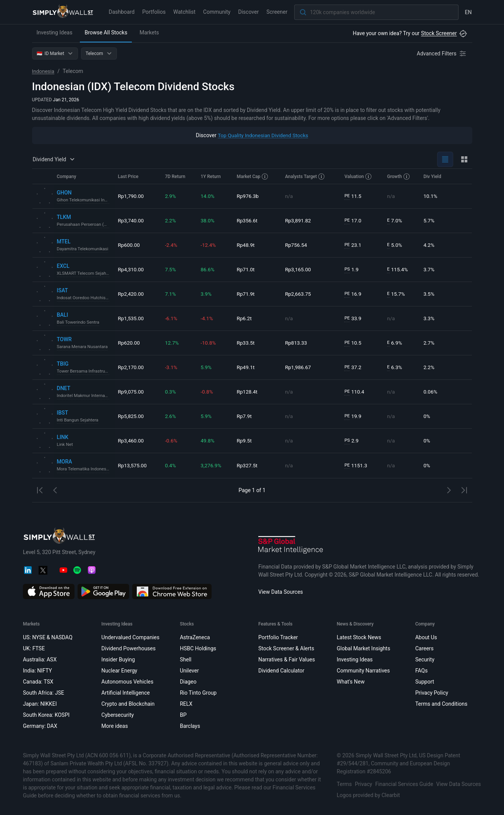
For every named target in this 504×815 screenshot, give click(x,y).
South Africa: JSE (44, 693)
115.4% (398, 270)
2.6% (172, 416)
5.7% (429, 220)
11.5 (353, 196)
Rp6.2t (246, 318)
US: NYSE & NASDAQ (48, 637)
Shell (185, 659)
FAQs (421, 671)
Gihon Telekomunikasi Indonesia (84, 200)
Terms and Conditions (441, 704)
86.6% (209, 269)
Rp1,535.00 (131, 318)
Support (424, 682)
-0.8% (208, 392)
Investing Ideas (55, 32)
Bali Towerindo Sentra (79, 322)
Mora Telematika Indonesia (84, 469)
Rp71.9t (247, 294)
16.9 (353, 294)
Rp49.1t (247, 367)
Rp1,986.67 (299, 367)
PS (348, 269)
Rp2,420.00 (131, 294)
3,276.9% (212, 465)
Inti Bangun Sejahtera (79, 420)
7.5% (172, 269)
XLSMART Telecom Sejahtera (84, 274)
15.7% (396, 294)
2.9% (172, 196)
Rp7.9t (246, 416)
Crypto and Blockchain (128, 704)
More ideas (114, 726)
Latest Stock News (359, 637)
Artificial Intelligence (126, 693)
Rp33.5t (247, 343)
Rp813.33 (297, 343)
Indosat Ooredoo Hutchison (84, 298)
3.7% (429, 269)
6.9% (395, 343)
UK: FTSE (34, 648)
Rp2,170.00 (131, 367)
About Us (426, 637)
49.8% (209, 441)
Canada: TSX (38, 682)
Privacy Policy (431, 693)
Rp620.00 (130, 343)
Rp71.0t (247, 269)
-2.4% (172, 245)
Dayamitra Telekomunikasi (84, 249)
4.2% (429, 245)
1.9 (352, 270)
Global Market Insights (363, 648)
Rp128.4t (249, 392)
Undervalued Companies (130, 637)
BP (183, 715)
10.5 (353, 343)
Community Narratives (363, 671)
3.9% (207, 294)
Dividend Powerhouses (128, 648)
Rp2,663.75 (299, 294)
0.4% (172, 465)
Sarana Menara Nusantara (83, 347)
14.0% (209, 196)
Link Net (65, 445)
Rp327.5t (249, 465)
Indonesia (44, 71)
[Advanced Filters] (442, 53)
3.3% (429, 318)
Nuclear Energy (119, 671)
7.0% (395, 221)
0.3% (172, 392)
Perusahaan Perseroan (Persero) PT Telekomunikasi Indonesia (84, 225)
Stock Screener (439, 33)
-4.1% (208, 318)
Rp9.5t (246, 441)
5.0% (395, 245)
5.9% (207, 367)
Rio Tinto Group (198, 693)
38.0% (209, 220)
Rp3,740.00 (131, 220)
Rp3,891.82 (299, 220)
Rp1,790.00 (131, 196)
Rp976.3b (250, 196)
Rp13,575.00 (133, 465)
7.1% (172, 294)
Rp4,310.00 (131, 269)
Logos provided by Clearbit (368, 795)
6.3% (395, 367)
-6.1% (172, 318)
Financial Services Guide (404, 784)
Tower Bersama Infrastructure (84, 371)
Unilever (189, 671)
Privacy (363, 784)
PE (347, 196)
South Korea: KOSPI (46, 715)
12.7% (173, 343)
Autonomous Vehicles (127, 682)
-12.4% (209, 245)
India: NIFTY (37, 671)
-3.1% (172, 367)
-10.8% (209, 343)
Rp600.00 (130, 245)
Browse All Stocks (106, 32)
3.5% (429, 294)
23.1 (353, 245)
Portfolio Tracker (278, 637)
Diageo (188, 682)
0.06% (431, 392)
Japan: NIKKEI (40, 704)
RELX (186, 704)
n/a (290, 196)
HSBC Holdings (198, 648)
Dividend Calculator (281, 671)
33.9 (353, 318)
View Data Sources (281, 592)
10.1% (431, 196)
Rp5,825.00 (131, 416)
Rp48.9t (247, 245)
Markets (149, 32)
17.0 (353, 221)
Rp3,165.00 (299, 269)
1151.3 (356, 466)
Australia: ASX (40, 659)
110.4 (355, 392)
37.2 (353, 367)
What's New (351, 682)
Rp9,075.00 (131, 392)
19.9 (353, 416)
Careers (424, 648)
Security (425, 659)
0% (427, 416)
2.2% (172, 220)
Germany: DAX (40, 726)
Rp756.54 (297, 245)
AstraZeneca (195, 637)
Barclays (190, 726)
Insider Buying (118, 659)
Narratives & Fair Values (286, 659)
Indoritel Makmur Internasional (84, 396)
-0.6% (172, 441)
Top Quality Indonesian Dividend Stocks (263, 135)
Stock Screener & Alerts (286, 648)
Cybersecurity (117, 715)
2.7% (429, 343)
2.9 (352, 441)
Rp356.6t (249, 220)
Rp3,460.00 (131, 441)
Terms (344, 784)
